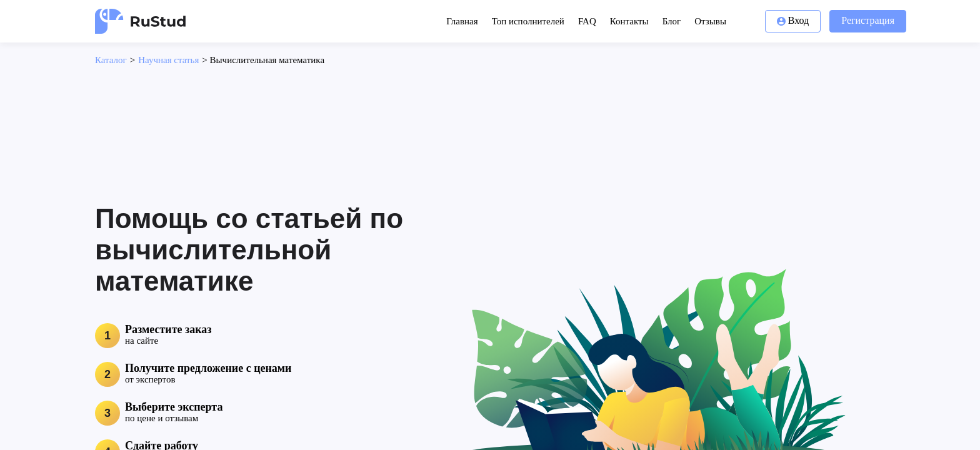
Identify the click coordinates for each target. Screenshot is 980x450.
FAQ (587, 21)
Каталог (111, 60)
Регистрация (868, 20)
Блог (672, 21)
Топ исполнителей (528, 21)
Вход (793, 20)
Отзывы (710, 21)
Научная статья (168, 60)
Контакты (629, 21)
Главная (462, 21)
